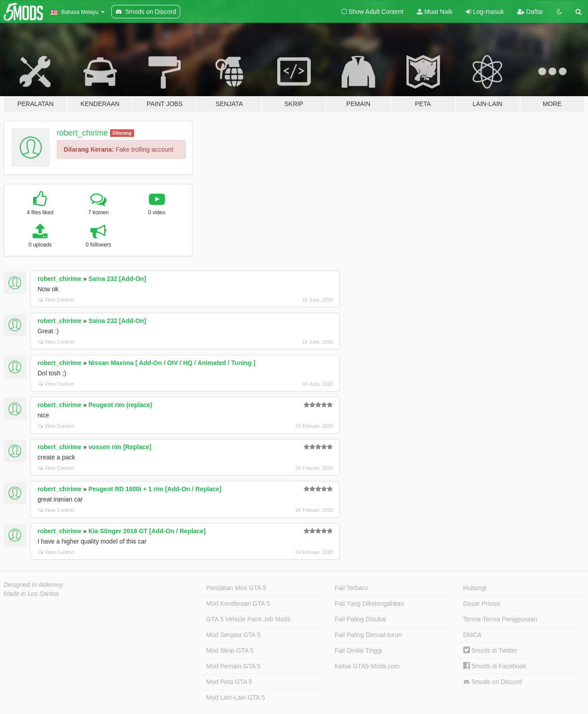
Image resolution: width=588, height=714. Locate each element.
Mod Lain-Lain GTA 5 (235, 697)
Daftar (530, 12)
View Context (56, 300)
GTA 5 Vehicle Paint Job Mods (248, 619)
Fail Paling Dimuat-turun (368, 635)
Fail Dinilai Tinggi (359, 650)
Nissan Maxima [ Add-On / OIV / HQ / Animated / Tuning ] (172, 363)
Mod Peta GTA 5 (229, 682)
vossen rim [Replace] (120, 447)
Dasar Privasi (482, 603)
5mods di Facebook (495, 666)
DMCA (472, 635)
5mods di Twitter (490, 650)
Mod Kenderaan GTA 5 (238, 603)
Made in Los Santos (31, 594)
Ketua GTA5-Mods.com (367, 666)
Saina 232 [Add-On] (117, 279)
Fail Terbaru (351, 588)
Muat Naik (435, 12)
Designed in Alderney (33, 585)
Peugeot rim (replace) (121, 405)
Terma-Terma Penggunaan (500, 619)
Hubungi (475, 588)
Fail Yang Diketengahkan (370, 603)
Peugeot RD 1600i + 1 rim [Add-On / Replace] (155, 489)
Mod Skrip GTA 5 (230, 650)
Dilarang (122, 133)
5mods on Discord (493, 682)
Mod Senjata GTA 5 (233, 635)
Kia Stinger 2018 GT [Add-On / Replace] (147, 531)
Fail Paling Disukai (361, 619)
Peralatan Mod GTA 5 (236, 588)
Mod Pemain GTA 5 (233, 666)
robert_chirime (82, 133)
